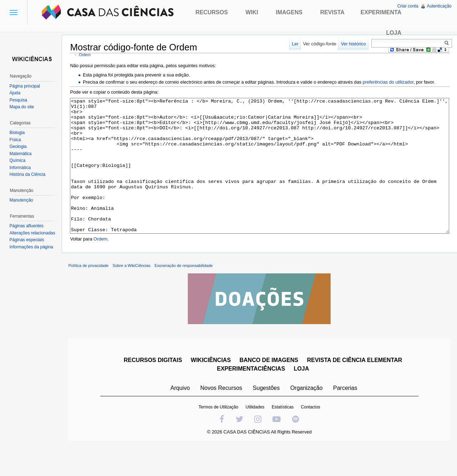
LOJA (302, 397)
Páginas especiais (27, 240)
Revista (332, 12)
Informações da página (32, 247)
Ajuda (16, 93)
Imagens (289, 12)
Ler (295, 44)
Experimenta (381, 12)
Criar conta (408, 6)
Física (16, 140)
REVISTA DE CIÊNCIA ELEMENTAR (355, 388)
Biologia (18, 133)
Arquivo (181, 416)
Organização (307, 416)
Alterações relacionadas (33, 233)
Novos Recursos (222, 416)
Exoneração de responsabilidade (185, 294)
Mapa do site (22, 107)
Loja (394, 33)
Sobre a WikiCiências (133, 294)
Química (18, 160)
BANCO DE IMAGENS (269, 388)
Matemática (21, 154)
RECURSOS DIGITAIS (153, 388)
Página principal (25, 86)
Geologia (19, 147)
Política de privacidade (90, 294)
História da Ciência (28, 174)
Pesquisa (19, 100)
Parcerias (346, 416)
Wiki (252, 12)
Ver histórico (353, 44)
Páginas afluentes (27, 226)
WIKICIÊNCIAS (211, 388)
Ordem (87, 55)
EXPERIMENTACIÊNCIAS (252, 397)
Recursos (212, 12)
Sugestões (267, 416)
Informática (21, 168)
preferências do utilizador (390, 82)
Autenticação (439, 6)
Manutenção (22, 200)
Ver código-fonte (319, 44)
